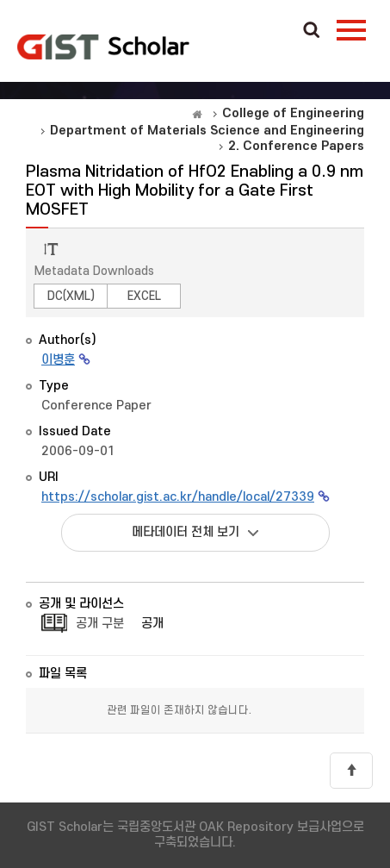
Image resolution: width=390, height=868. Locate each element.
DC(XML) (71, 296)
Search (312, 31)
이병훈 (58, 360)
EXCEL (144, 296)
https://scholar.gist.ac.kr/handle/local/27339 (178, 497)
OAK (103, 47)
